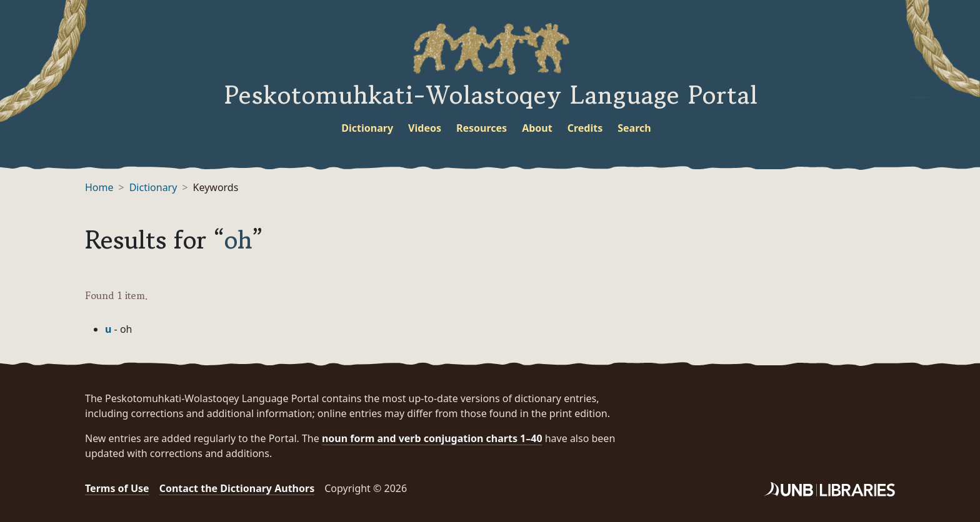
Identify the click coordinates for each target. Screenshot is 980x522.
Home (99, 187)
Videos (425, 128)
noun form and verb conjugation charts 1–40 (432, 438)
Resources (482, 128)
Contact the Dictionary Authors (237, 488)
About (537, 128)
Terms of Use (117, 488)
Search (634, 128)
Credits (585, 128)
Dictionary (367, 128)
